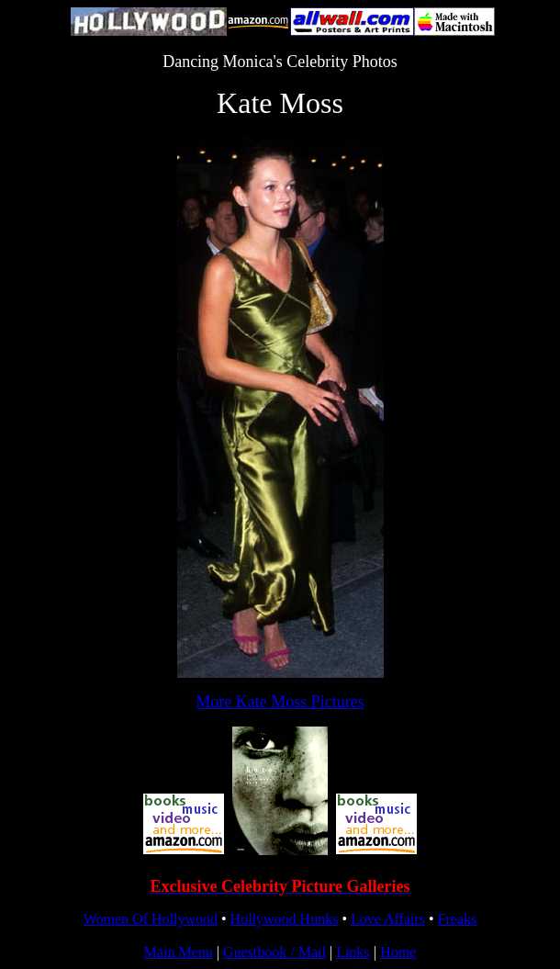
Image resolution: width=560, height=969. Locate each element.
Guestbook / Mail (274, 952)
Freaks (458, 919)
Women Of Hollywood (151, 919)
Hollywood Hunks (285, 919)
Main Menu (179, 952)
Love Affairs (388, 919)
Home (398, 952)
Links (353, 952)
